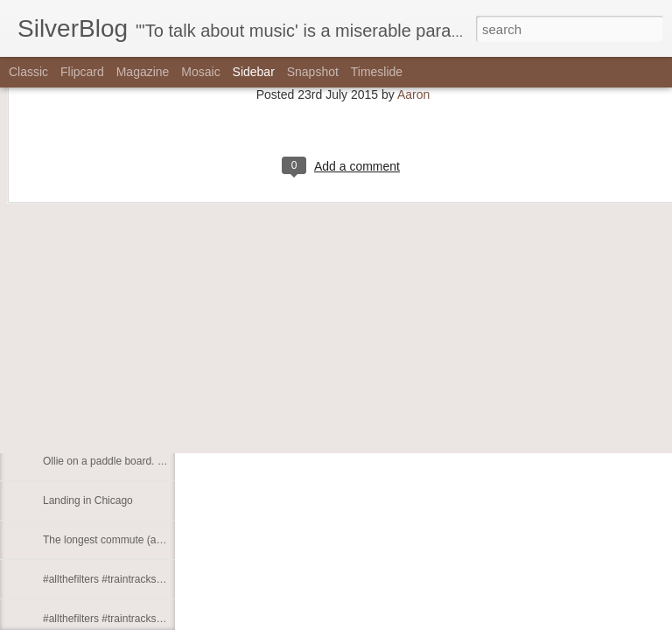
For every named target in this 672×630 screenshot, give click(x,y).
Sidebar (254, 72)
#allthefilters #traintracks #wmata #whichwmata (153, 619)
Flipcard (82, 72)
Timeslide (377, 72)
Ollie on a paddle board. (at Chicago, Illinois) (146, 461)
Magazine (143, 72)
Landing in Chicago (88, 500)
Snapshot (313, 72)
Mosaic (200, 72)
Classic (28, 72)
